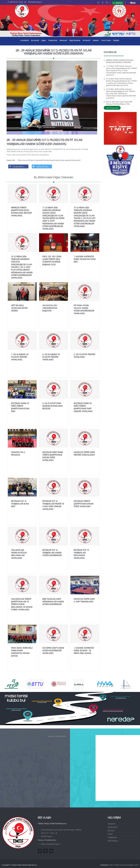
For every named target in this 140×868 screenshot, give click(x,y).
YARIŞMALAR (112, 837)
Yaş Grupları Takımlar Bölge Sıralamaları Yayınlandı (19, 554)
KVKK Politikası (113, 841)
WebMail (118, 3)
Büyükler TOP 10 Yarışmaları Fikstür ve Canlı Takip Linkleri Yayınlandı (53, 505)
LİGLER (110, 834)
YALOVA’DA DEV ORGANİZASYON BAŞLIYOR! (50, 308)
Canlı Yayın (106, 40)
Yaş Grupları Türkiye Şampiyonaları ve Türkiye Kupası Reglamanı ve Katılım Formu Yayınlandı (22, 604)
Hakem (96, 40)
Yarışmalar (53, 40)
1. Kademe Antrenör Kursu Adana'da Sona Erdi (85, 259)
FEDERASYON (113, 827)
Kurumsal (35, 40)
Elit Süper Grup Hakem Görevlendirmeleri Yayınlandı (53, 650)
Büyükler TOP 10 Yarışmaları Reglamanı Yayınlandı (81, 554)
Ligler (44, 40)
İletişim (116, 40)
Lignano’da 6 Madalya (18, 453)
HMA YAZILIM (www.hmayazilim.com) (124, 865)
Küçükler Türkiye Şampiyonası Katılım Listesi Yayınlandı (84, 504)
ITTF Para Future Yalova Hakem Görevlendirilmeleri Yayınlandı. (84, 309)
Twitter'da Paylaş (41, 166)
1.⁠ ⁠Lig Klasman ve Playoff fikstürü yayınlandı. (20, 357)
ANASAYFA (112, 824)
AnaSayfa (25, 40)
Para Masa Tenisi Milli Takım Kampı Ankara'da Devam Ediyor (22, 652)
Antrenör (87, 40)
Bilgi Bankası (75, 40)
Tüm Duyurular (112, 108)
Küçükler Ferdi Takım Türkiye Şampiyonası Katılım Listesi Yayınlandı (53, 456)
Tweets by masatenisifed (57, 736)
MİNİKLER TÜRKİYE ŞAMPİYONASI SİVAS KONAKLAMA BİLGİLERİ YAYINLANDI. (120, 61)
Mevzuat (63, 40)
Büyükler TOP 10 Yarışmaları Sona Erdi (20, 504)
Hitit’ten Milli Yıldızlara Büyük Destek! (19, 308)
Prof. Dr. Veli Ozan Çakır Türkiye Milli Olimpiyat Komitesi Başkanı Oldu (119, 103)
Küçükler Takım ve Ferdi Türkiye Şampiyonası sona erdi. (20, 407)
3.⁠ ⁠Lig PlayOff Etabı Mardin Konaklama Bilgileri (53, 406)
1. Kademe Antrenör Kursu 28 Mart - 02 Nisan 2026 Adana (84, 650)
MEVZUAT (111, 831)
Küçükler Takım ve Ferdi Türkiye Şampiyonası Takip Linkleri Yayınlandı (83, 407)
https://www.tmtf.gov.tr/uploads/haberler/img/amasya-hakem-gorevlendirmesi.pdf (49, 160)
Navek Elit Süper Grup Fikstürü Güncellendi (84, 453)
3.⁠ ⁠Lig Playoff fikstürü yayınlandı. (84, 356)
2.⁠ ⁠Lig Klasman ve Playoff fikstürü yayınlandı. (51, 357)
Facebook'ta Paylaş (18, 166)
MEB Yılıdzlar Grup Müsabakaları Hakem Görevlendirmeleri (53, 602)
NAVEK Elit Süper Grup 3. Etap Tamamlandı (84, 600)
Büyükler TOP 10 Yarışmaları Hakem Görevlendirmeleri (52, 553)
